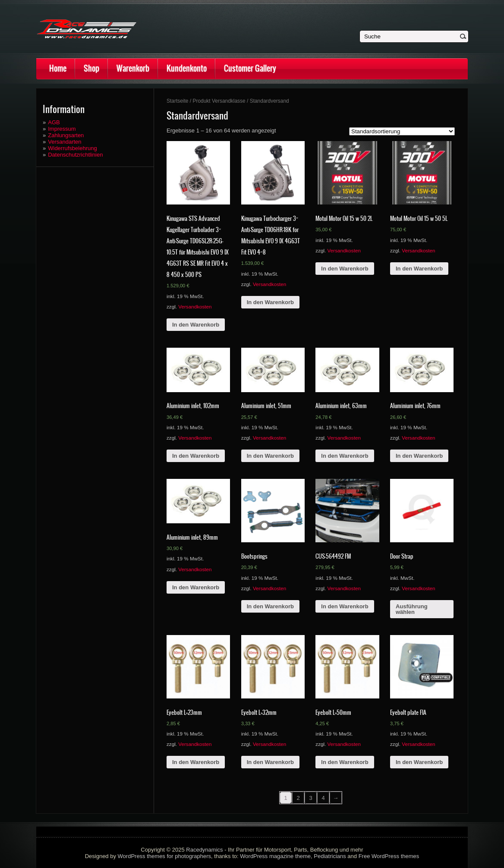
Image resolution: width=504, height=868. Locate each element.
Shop (91, 68)
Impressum (62, 129)
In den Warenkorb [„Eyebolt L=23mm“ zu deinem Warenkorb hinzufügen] (196, 762)
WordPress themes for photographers (165, 856)
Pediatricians (330, 856)
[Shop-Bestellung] (402, 131)
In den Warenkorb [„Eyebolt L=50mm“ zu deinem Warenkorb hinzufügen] (345, 762)
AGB (54, 122)
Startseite (178, 101)
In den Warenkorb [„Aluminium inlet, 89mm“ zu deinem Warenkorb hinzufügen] (196, 587)
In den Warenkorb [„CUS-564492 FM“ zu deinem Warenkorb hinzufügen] (345, 606)
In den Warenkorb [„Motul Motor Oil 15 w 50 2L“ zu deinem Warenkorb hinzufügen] (345, 269)
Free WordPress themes (389, 856)
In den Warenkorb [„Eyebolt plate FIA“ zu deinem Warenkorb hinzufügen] (419, 762)
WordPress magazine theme (275, 856)
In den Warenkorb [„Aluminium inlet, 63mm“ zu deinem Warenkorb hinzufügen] (345, 456)
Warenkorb (133, 68)
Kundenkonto (187, 68)
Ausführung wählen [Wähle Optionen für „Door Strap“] (412, 609)
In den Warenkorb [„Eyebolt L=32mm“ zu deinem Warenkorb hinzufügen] (270, 762)
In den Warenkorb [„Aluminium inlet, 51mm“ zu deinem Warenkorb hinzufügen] (270, 456)
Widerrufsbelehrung (72, 148)
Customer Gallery (250, 68)
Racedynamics (204, 850)
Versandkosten (195, 307)
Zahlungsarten (66, 135)
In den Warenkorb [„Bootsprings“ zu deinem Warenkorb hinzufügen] (270, 606)
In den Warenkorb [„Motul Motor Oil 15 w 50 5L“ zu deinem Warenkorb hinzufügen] (419, 269)
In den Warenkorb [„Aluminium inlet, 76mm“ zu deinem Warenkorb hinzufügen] (419, 456)
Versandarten (65, 142)
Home (58, 68)
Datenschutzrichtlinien (75, 155)
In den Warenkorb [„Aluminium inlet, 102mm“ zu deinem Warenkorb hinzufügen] (196, 456)
